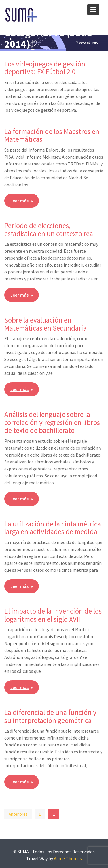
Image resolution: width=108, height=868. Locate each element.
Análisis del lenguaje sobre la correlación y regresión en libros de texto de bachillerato (52, 422)
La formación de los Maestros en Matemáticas (52, 135)
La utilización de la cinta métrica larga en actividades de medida (53, 528)
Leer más (19, 201)
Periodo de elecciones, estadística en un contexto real (50, 230)
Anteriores (18, 814)
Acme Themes (68, 858)
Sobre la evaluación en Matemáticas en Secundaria (46, 324)
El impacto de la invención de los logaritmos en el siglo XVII (53, 615)
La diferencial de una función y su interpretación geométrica (50, 716)
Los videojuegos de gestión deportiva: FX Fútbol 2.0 (45, 68)
